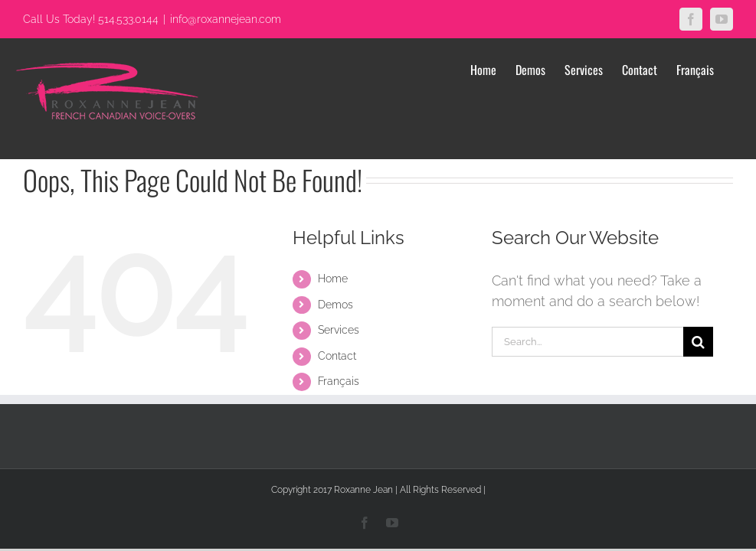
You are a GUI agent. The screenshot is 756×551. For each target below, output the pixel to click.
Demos (335, 305)
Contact (337, 356)
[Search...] (587, 342)
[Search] (698, 342)
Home (333, 279)
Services (339, 330)
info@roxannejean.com (226, 19)
